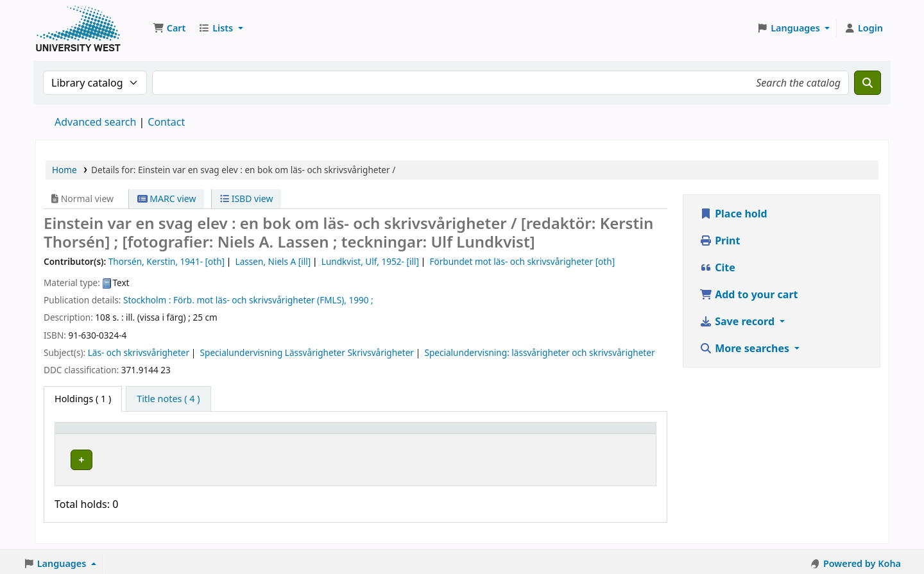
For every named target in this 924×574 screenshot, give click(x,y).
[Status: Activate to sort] (499, 434)
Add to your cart (749, 294)
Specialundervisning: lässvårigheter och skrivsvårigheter (539, 352)
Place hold (733, 214)
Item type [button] (83, 434)
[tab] (168, 399)
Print (720, 241)
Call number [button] (364, 434)
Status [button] (479, 434)
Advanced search (95, 122)
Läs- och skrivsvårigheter (139, 352)
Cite (717, 267)
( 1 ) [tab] (83, 399)
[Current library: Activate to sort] (244, 434)
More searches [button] (746, 348)
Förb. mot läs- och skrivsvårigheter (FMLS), (260, 300)
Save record (738, 321)
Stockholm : (147, 300)
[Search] (868, 83)
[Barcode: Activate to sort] (597, 434)
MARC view (167, 198)
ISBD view (246, 198)
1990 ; (361, 300)
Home (64, 170)
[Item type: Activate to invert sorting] (107, 434)
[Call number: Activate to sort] (395, 434)
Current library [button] (198, 434)
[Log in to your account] (863, 28)
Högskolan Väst (197, 458)
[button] (169, 28)
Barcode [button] (563, 434)
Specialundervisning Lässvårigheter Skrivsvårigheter (307, 352)
